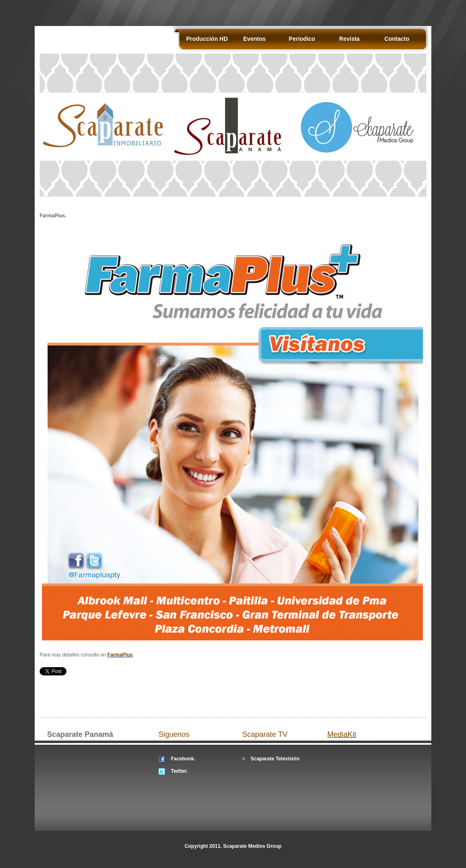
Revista (350, 39)
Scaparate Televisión (275, 759)
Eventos (254, 39)
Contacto (397, 39)
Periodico (302, 39)
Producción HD (207, 39)
